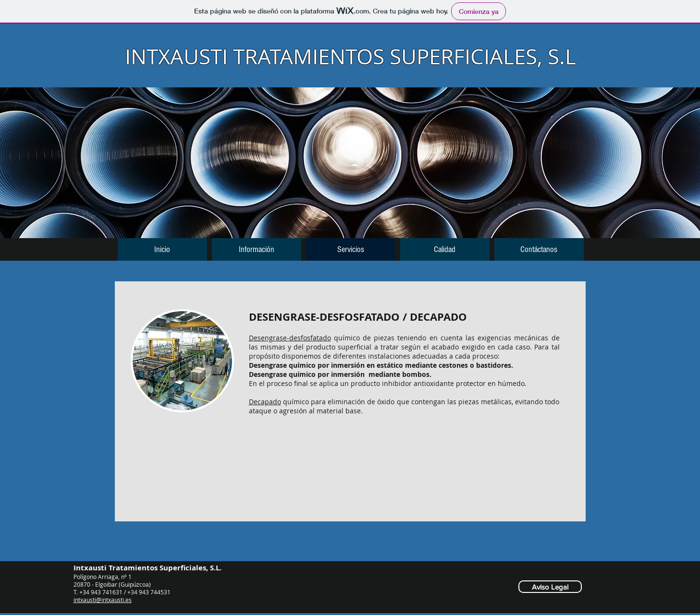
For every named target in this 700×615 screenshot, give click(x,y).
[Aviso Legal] (550, 587)
